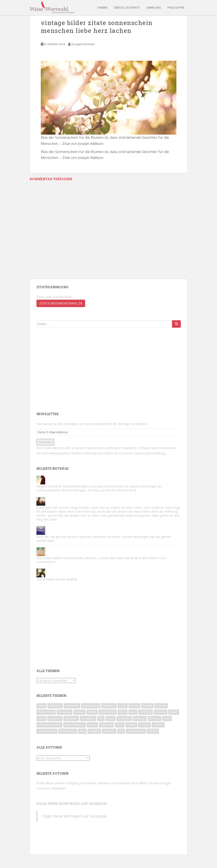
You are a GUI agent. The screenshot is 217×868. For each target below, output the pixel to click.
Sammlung (154, 8)
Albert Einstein (149, 783)
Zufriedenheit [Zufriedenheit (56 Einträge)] (136, 731)
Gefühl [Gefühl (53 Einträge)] (92, 712)
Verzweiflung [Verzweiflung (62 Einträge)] (68, 731)
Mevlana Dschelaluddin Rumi (118, 783)
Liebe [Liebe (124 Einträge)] (41, 718)
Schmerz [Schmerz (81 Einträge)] (154, 718)
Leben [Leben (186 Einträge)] (174, 712)
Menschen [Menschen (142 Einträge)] (71, 718)
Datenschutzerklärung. (150, 453)
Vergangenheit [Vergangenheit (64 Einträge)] (47, 731)
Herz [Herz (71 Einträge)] (133, 712)
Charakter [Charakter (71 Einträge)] (55, 706)
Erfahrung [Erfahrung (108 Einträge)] (109, 706)
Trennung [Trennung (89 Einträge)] (106, 725)
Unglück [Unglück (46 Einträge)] (158, 725)
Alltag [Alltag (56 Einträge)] (41, 706)
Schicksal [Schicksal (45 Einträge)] (140, 718)
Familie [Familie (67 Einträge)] (135, 706)
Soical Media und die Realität (57, 579)
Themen (102, 8)
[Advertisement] (73, 369)
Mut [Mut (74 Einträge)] (101, 718)
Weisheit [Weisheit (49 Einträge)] (94, 731)
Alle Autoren (49, 747)
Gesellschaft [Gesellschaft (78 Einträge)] (108, 712)
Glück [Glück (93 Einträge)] (123, 712)
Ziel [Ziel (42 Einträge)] (121, 731)
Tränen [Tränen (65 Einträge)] (131, 725)
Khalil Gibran (45, 783)
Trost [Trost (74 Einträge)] (120, 725)
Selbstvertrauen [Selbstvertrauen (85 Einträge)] (74, 725)
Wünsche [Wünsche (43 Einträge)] (109, 731)
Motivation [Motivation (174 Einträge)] (88, 718)
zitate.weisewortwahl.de (61, 303)
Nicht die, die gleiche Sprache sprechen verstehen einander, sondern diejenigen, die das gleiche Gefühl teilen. (104, 539)
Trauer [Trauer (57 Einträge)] (92, 725)
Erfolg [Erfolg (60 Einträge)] (123, 706)
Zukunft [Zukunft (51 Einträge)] (153, 731)
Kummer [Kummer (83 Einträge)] (161, 712)
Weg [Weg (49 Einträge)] (82, 731)
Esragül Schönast (127, 8)
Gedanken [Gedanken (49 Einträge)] (65, 712)
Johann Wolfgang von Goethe (76, 783)
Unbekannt (58, 788)
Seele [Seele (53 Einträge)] (167, 718)
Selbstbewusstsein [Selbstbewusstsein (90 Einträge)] (49, 725)
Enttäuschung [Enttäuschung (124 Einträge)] (91, 706)
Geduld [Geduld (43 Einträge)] (79, 712)
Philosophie (176, 8)
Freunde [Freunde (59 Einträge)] (161, 706)
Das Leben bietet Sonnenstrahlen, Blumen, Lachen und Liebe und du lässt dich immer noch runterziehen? (101, 560)
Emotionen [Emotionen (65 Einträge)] (72, 706)
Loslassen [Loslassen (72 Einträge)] (55, 718)
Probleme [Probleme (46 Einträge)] (124, 718)
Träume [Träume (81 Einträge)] (144, 725)
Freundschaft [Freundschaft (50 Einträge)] (46, 712)
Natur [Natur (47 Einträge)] (111, 718)
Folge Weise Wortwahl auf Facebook (72, 804)
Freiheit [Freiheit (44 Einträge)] (147, 706)
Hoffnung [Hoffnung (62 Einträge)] (146, 712)
